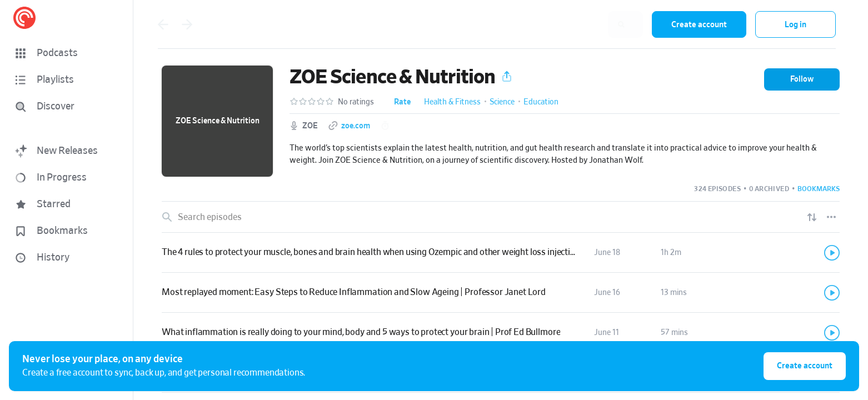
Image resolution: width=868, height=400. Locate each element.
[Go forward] (187, 24)
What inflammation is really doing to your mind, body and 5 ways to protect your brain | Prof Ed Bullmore (361, 332)
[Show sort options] (812, 217)
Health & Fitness (452, 102)
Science (502, 102)
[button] (67, 53)
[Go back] (163, 24)
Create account (699, 25)
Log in (795, 25)
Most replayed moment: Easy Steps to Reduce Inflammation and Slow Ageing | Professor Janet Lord (354, 292)
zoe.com (356, 126)
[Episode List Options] (831, 217)
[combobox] (571, 24)
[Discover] (64, 107)
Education (541, 102)
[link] (501, 253)
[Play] (832, 253)
